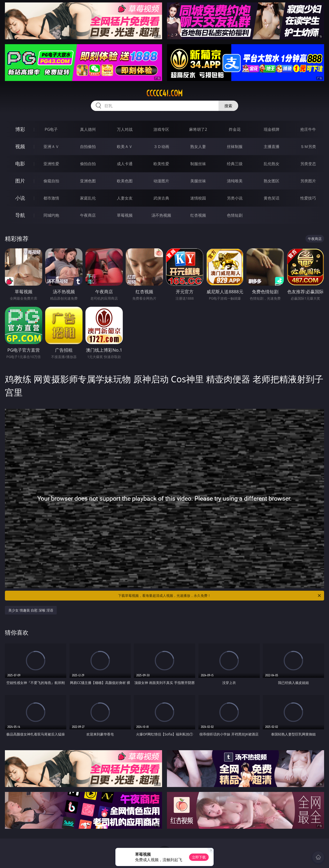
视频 (20, 146)
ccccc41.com (164, 93)
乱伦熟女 (272, 164)
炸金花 (235, 129)
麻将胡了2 (198, 129)
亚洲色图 (88, 181)
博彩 (20, 129)
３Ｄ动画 (161, 147)
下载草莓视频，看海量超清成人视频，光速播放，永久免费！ (220, 596)
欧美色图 (125, 181)
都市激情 (51, 198)
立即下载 (199, 857)
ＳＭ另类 (308, 147)
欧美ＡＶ (125, 147)
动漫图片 (161, 181)
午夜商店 (88, 215)
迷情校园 (198, 198)
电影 (20, 164)
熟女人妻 (198, 147)
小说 (20, 198)
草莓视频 (125, 215)
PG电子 (51, 129)
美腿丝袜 (198, 181)
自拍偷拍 (88, 147)
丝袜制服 (235, 147)
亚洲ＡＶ (51, 147)
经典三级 (235, 164)
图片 (20, 181)
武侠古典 (161, 198)
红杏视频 (198, 215)
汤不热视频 (161, 215)
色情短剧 (235, 215)
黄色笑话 (272, 198)
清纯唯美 (235, 181)
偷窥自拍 (51, 181)
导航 (20, 215)
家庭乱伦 (88, 198)
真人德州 (88, 129)
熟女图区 (272, 181)
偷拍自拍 (88, 164)
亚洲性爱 (51, 164)
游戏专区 (161, 129)
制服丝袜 (198, 164)
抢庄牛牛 (308, 129)
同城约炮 (51, 215)
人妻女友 (125, 198)
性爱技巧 (308, 198)
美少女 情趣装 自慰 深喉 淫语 (31, 610)
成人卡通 (125, 164)
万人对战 (125, 129)
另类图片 (308, 181)
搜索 (228, 106)
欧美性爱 (161, 164)
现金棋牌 (272, 129)
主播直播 (272, 147)
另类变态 (308, 164)
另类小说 (235, 198)
